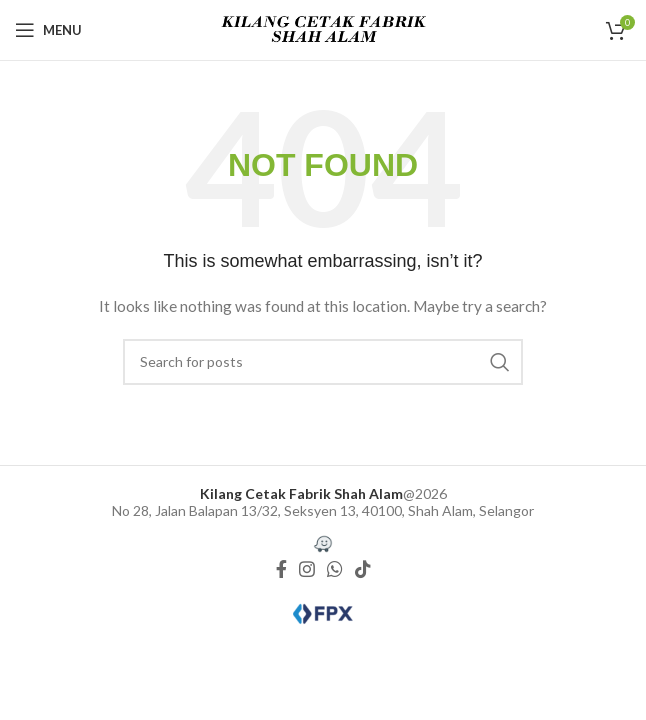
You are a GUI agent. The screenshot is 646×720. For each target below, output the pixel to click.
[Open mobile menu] (48, 30)
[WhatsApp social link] (335, 569)
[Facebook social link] (281, 569)
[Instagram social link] (307, 569)
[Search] (323, 362)
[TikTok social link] (363, 569)
